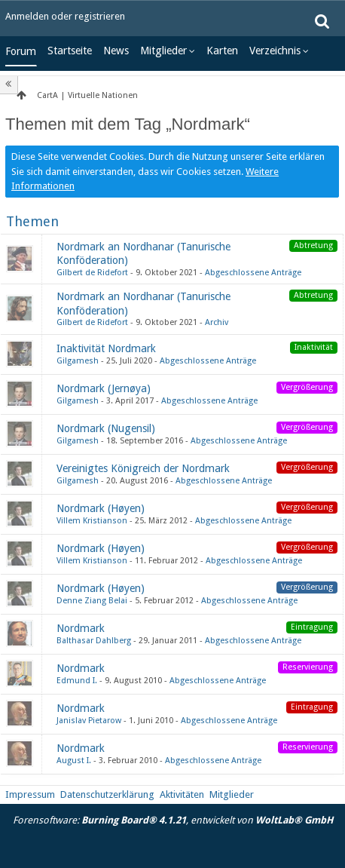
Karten (222, 51)
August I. (74, 761)
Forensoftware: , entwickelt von (173, 820)
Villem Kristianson (92, 521)
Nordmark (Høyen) (101, 508)
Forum (21, 51)
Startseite (70, 51)
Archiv (217, 322)
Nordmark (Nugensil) (106, 428)
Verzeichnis (275, 51)
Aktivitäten (182, 794)
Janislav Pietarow (89, 721)
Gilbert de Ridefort (92, 273)
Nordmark (81, 628)
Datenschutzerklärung (107, 794)
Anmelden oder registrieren (65, 16)
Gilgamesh (78, 361)
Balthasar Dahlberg (94, 641)
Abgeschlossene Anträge (253, 273)
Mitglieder (163, 51)
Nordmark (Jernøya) (104, 388)
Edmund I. (77, 681)
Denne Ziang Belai (92, 601)
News (116, 51)
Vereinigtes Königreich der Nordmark (143, 468)
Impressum (30, 794)
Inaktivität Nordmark (106, 348)
